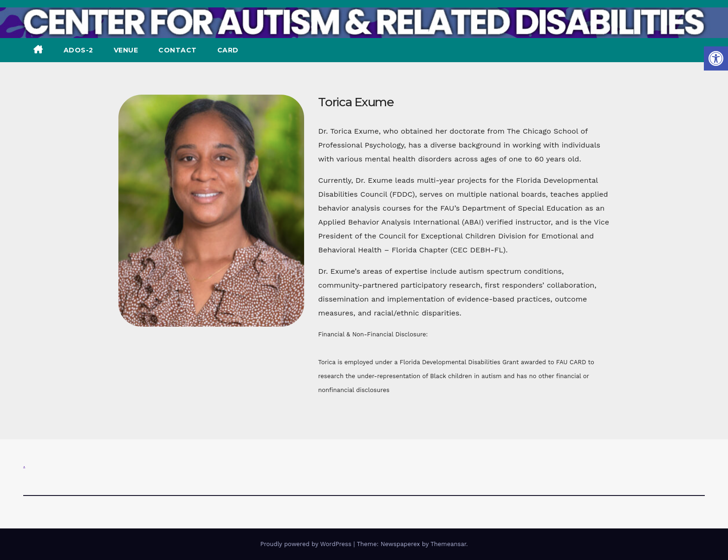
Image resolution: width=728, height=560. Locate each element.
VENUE (126, 50)
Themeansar (448, 544)
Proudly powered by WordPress (307, 544)
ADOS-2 (78, 50)
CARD (228, 50)
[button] (716, 58)
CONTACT (178, 50)
